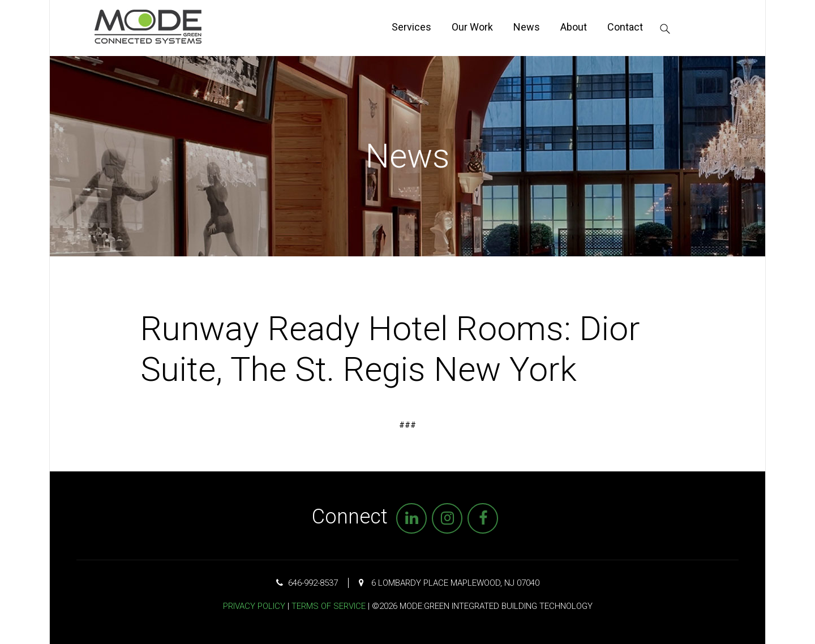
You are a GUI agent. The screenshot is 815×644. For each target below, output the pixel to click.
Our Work (472, 27)
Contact (625, 27)
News (527, 27)
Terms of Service (329, 606)
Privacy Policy (254, 606)
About (574, 27)
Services (411, 27)
